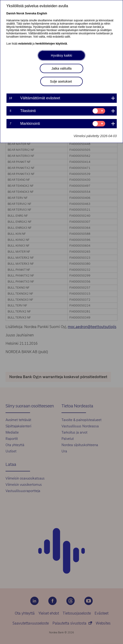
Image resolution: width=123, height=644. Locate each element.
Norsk (20, 13)
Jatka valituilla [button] (61, 68)
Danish (11, 13)
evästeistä (25, 44)
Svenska (31, 13)
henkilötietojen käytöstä (51, 44)
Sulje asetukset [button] (61, 81)
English (42, 13)
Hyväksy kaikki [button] (61, 55)
